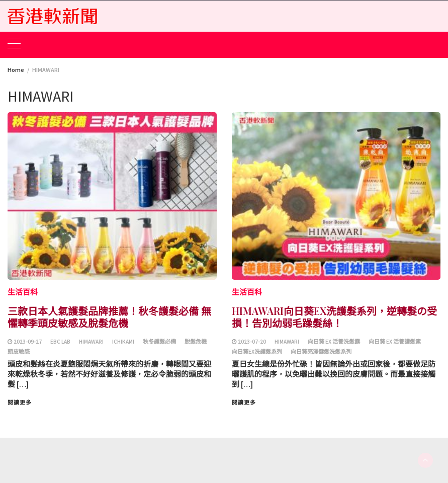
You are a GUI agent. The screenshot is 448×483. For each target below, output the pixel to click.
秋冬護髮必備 (159, 342)
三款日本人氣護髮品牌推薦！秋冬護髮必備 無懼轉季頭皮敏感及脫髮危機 (109, 317)
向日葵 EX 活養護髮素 (395, 342)
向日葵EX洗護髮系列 (257, 352)
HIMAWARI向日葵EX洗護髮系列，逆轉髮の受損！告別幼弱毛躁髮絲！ (334, 317)
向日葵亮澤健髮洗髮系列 (321, 352)
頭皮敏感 (19, 352)
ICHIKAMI (123, 342)
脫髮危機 (196, 342)
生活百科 (23, 292)
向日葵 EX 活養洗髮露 (334, 342)
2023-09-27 (28, 342)
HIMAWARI (91, 342)
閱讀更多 (20, 403)
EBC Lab (60, 342)
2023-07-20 (252, 342)
